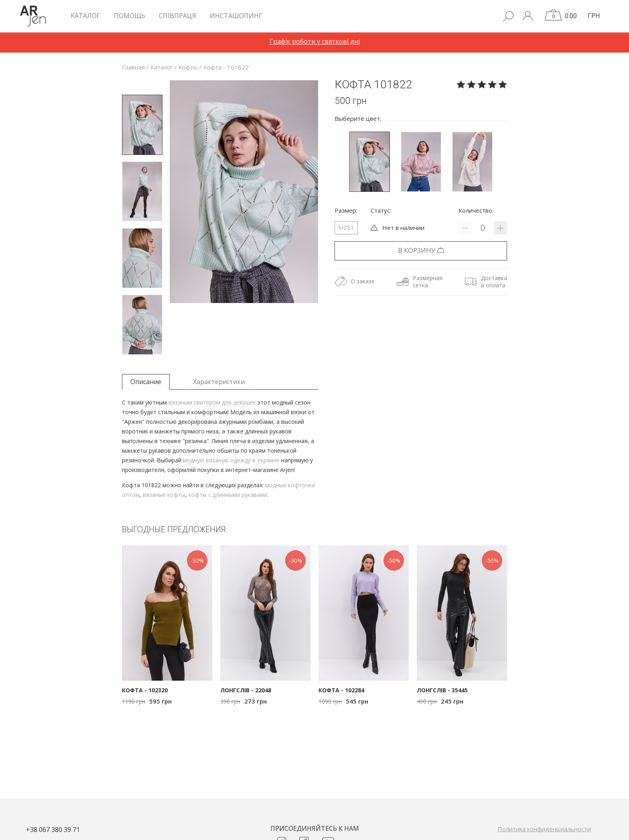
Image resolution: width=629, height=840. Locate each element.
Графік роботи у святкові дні (315, 41)
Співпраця (178, 16)
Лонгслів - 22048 (246, 690)
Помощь (130, 16)
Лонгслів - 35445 (442, 690)
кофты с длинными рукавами (228, 495)
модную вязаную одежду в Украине (231, 460)
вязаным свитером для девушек (212, 402)
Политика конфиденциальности (544, 829)
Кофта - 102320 (145, 690)
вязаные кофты (164, 495)
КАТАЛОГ (85, 16)
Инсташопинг (236, 16)
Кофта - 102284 (341, 690)
